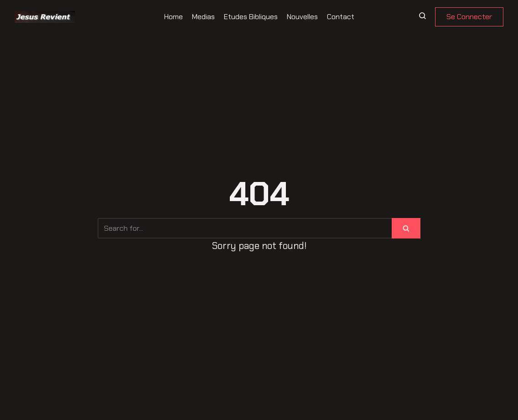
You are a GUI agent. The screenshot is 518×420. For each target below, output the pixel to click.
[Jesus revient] (45, 17)
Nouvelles (302, 17)
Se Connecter (469, 17)
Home (174, 17)
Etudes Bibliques (251, 17)
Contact (341, 17)
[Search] (245, 228)
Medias (203, 17)
